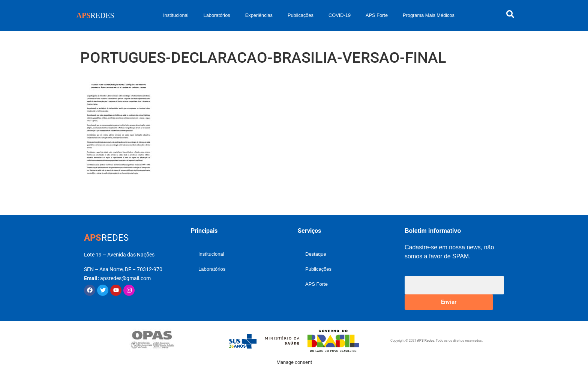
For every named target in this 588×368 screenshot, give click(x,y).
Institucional (176, 15)
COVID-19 (340, 15)
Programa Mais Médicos (429, 15)
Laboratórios (217, 15)
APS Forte (377, 15)
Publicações (301, 15)
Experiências (259, 15)
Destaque (316, 254)
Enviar (449, 302)
